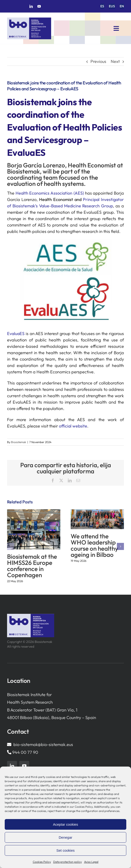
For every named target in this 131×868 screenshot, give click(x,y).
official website (73, 426)
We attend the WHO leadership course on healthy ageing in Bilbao (94, 545)
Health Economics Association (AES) (50, 193)
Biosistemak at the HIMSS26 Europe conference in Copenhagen (32, 566)
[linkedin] (31, 6)
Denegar (65, 837)
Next (115, 61)
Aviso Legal (91, 862)
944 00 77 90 (25, 752)
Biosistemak (19, 442)
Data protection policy (68, 862)
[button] (11, 546)
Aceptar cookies (66, 824)
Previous (98, 61)
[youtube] (39, 6)
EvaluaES (16, 334)
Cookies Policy (42, 862)
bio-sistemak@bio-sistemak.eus (43, 744)
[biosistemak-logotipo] (29, 19)
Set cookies (65, 850)
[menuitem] (102, 6)
